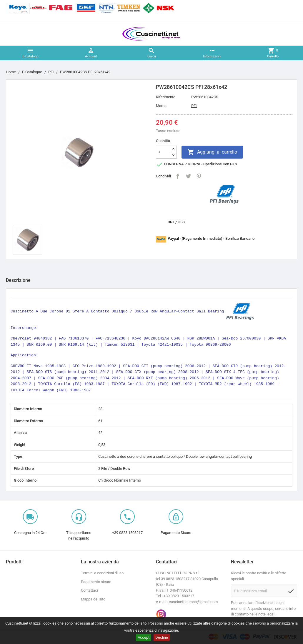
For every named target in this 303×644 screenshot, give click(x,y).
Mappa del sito (93, 599)
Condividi (178, 176)
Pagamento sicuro (96, 582)
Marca (161, 106)
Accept (144, 637)
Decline (162, 637)
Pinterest (199, 176)
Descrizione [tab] (18, 280)
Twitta (188, 176)
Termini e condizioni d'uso (102, 573)
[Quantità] (163, 152)
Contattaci (89, 590)
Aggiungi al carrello (212, 152)
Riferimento (166, 97)
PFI (194, 106)
